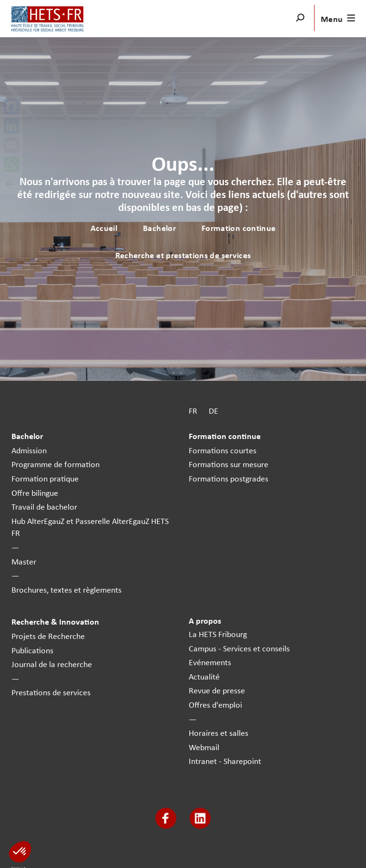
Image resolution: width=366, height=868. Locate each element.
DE (213, 411)
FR (193, 411)
